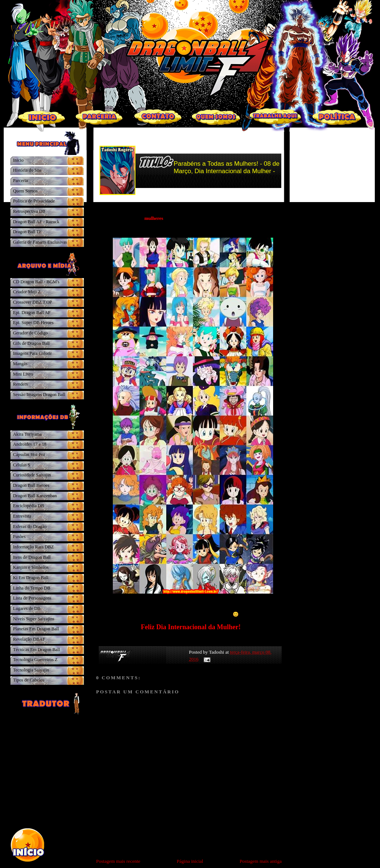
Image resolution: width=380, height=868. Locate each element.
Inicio (18, 160)
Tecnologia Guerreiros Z (35, 660)
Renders (20, 384)
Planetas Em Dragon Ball (36, 629)
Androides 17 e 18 (30, 444)
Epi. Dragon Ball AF (32, 313)
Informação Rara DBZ (33, 547)
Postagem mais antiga (261, 861)
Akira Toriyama (27, 434)
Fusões (19, 537)
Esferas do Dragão (30, 527)
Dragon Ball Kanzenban (35, 496)
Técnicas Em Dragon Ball (37, 650)
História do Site (27, 170)
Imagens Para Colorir (32, 353)
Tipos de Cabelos (29, 680)
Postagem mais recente (118, 861)
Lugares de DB (27, 608)
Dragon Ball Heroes (31, 485)
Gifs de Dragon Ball (31, 343)
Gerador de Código (30, 333)
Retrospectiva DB (29, 211)
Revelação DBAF (29, 639)
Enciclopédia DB (29, 506)
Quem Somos (25, 191)
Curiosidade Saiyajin (32, 475)
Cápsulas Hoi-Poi (29, 455)
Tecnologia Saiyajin (31, 670)
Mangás (20, 364)
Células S (22, 465)
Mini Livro (23, 374)
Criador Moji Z (27, 292)
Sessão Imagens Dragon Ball (39, 395)
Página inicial (190, 861)
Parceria (20, 181)
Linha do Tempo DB (32, 588)
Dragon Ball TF (27, 232)
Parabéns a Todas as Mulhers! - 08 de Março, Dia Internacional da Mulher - (227, 167)
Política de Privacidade (34, 201)
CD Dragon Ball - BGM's (36, 282)
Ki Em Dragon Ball (31, 578)
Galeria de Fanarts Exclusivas (40, 242)
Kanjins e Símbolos (31, 567)
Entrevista (22, 516)
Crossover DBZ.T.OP (32, 302)
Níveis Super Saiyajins (34, 619)
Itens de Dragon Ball (32, 557)
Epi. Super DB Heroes (33, 323)
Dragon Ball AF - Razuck (36, 222)
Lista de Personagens (32, 598)
